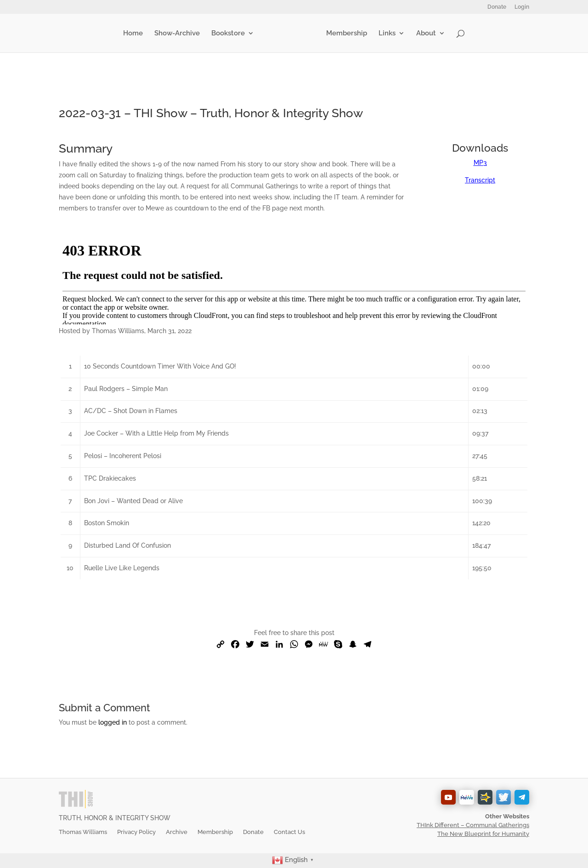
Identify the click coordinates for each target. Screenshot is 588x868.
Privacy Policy (136, 832)
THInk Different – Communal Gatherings (473, 825)
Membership (345, 34)
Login (522, 7)
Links (385, 34)
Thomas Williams (83, 832)
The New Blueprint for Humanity (483, 834)
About (424, 34)
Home (135, 34)
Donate (497, 7)
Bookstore (230, 34)
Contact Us (289, 832)
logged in (113, 722)
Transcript (480, 180)
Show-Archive (179, 34)
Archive (177, 832)
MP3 (480, 163)
